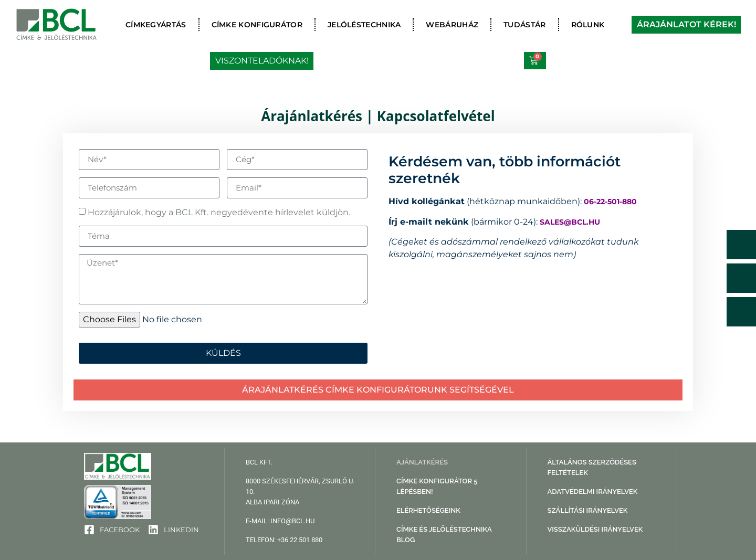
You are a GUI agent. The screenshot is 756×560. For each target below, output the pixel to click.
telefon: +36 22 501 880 (284, 540)
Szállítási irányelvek (588, 510)
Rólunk (588, 25)
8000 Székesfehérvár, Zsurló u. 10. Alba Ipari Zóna (300, 492)
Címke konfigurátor (257, 25)
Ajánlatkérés (422, 462)
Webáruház (453, 25)
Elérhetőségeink (428, 510)
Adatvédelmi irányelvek (593, 492)
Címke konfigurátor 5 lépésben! (437, 486)
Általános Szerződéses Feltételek (592, 467)
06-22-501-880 (610, 202)
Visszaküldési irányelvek (595, 529)
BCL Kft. (259, 462)
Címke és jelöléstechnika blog (444, 535)
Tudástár (525, 25)
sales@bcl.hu (570, 221)
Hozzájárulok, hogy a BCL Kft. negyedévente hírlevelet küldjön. (219, 212)
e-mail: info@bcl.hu (280, 521)
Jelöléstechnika (364, 25)
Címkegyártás (156, 25)
